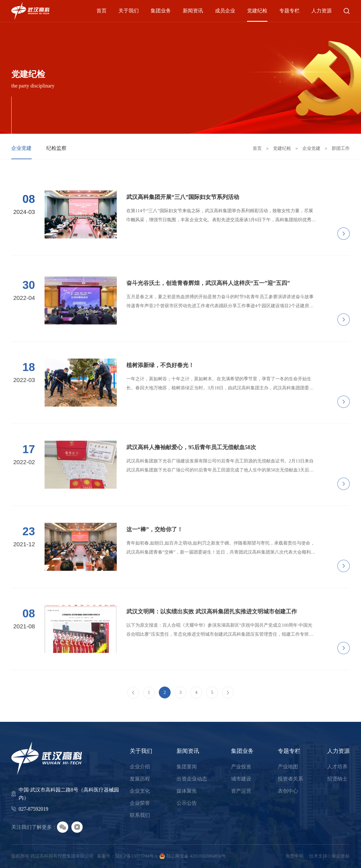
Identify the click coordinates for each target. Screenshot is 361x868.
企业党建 (21, 148)
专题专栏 (289, 11)
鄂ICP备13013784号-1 (136, 856)
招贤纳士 (337, 779)
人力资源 (322, 11)
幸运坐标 (341, 856)
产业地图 (288, 767)
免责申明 (294, 856)
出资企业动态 (192, 779)
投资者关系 (290, 779)
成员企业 (225, 11)
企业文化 (140, 791)
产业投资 (241, 767)
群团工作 (341, 148)
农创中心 (288, 791)
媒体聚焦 (187, 791)
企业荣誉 (140, 803)
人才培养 (337, 767)
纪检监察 (56, 148)
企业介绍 (140, 767)
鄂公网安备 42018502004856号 (196, 856)
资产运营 (241, 791)
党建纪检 (257, 11)
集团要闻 (187, 767)
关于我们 (129, 11)
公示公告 (187, 803)
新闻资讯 (193, 11)
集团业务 (161, 11)
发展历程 (140, 779)
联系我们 (140, 815)
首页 (102, 11)
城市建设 (241, 779)
